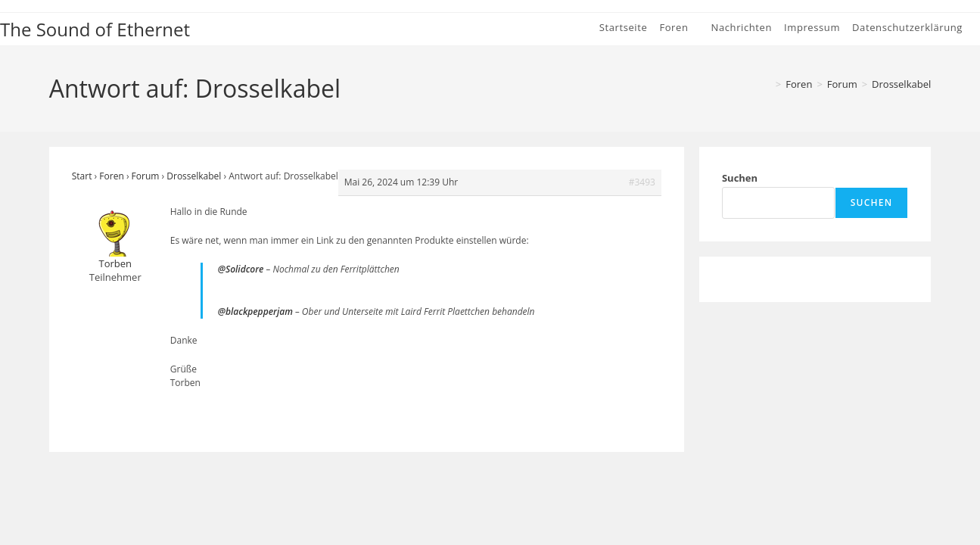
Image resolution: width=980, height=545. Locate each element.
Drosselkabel (901, 84)
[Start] (766, 84)
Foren (111, 176)
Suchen (740, 178)
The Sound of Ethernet (95, 29)
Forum (146, 176)
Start (82, 176)
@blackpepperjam (255, 311)
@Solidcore (241, 269)
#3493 (642, 182)
